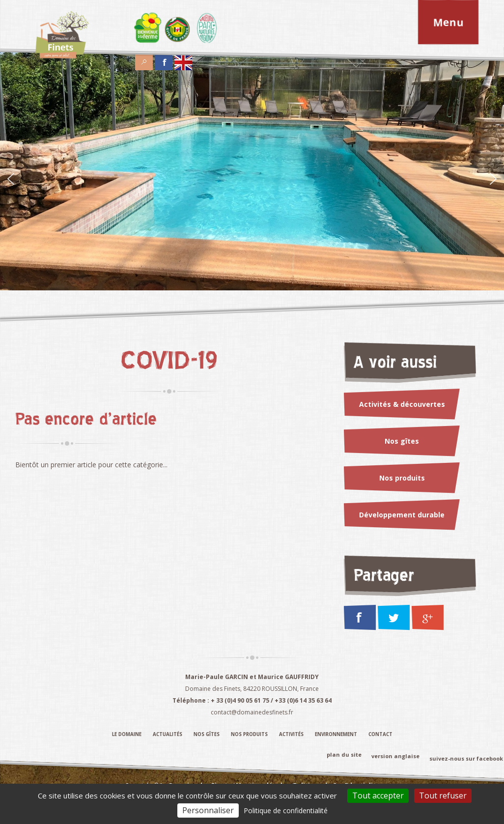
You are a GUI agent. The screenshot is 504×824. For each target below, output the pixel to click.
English (183, 60)
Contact (380, 734)
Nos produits (402, 478)
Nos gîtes (402, 441)
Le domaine (127, 734)
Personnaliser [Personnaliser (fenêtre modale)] (208, 810)
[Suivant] (493, 180)
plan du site (344, 754)
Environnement (336, 734)
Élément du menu (148, 28)
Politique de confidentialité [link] (286, 810)
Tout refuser (443, 796)
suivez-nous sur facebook (466, 758)
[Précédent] (11, 180)
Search (144, 60)
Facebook (164, 60)
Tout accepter (378, 796)
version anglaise (395, 756)
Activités (291, 734)
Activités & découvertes (402, 404)
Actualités (168, 734)
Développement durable (402, 515)
